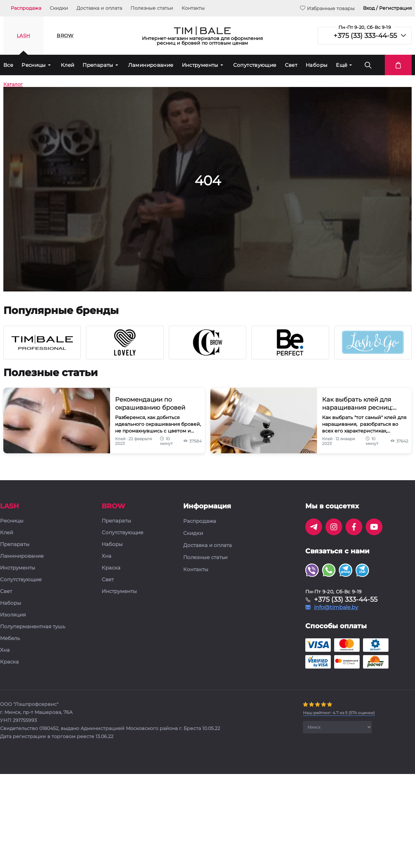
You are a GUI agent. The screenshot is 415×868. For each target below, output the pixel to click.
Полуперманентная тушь (33, 627)
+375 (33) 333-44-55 (365, 36)
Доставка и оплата (99, 8)
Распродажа (26, 8)
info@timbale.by (336, 607)
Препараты (98, 65)
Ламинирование (151, 65)
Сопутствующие (255, 65)
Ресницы (34, 65)
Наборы (317, 65)
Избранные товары (327, 8)
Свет (291, 65)
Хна (5, 650)
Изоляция (13, 615)
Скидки (59, 8)
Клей (68, 65)
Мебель (10, 638)
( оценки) (339, 713)
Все (8, 65)
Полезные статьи (152, 8)
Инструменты (200, 65)
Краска (9, 662)
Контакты (193, 8)
